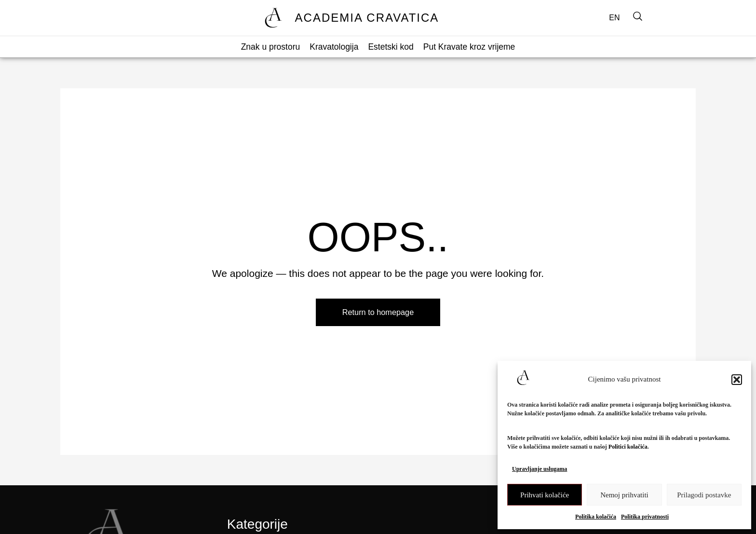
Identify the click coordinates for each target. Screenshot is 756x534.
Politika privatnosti (645, 517)
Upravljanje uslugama (540, 469)
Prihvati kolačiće (545, 495)
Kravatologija (334, 47)
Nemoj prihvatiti (624, 495)
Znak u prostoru (271, 47)
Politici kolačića (628, 447)
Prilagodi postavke (704, 495)
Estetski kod (391, 47)
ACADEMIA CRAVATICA (367, 18)
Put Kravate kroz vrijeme (469, 47)
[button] (737, 380)
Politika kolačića (596, 517)
